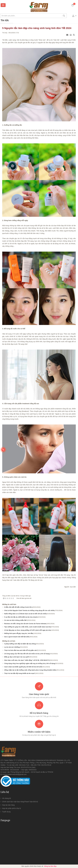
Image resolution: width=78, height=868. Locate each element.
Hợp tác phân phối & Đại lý (11, 808)
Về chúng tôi (6, 798)
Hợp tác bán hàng (8, 805)
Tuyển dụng (6, 812)
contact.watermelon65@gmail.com (15, 774)
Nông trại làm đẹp (50, 866)
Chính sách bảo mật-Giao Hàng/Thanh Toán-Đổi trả (20, 802)
